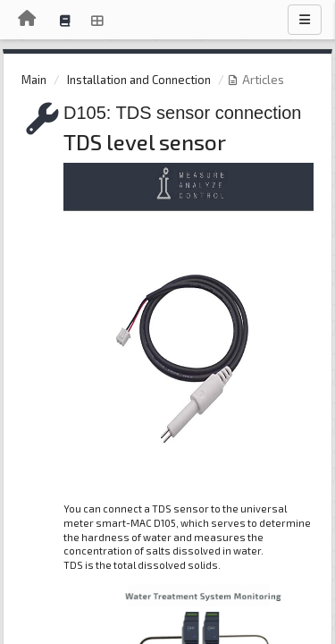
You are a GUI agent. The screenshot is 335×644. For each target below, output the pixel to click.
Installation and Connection (139, 80)
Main (34, 80)
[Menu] (305, 20)
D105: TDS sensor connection (182, 113)
